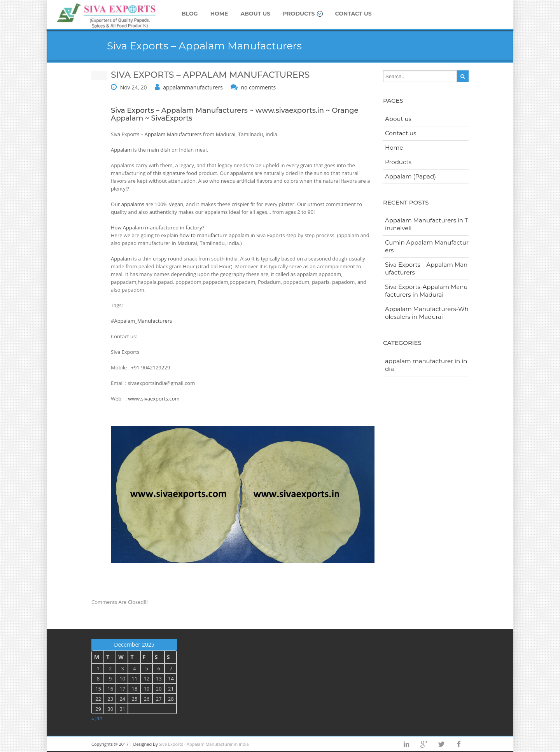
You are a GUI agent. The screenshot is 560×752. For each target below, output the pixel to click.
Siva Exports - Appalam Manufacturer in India (204, 744)
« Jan (97, 718)
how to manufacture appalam (214, 235)
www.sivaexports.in (290, 110)
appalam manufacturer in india (426, 365)
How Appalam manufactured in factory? (157, 227)
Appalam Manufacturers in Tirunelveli (426, 224)
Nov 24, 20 (134, 87)
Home (219, 14)
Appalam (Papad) (410, 176)
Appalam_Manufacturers (143, 321)
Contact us (353, 14)
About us (256, 14)
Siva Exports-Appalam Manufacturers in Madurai (426, 291)
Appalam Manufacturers (205, 110)
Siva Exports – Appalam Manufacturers (426, 268)
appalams (133, 204)
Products (303, 14)
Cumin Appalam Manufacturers (427, 246)
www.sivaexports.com (154, 399)
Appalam (121, 150)
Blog (190, 14)
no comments (258, 87)
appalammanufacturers (193, 87)
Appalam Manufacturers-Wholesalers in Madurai (427, 313)
